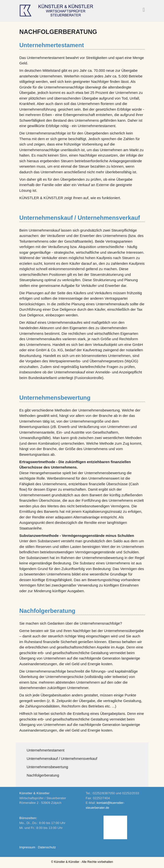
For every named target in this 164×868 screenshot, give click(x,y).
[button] (144, 10)
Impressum (27, 847)
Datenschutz (47, 847)
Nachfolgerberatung (43, 775)
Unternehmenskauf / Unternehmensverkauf (62, 758)
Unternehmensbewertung (47, 767)
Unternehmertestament (46, 750)
